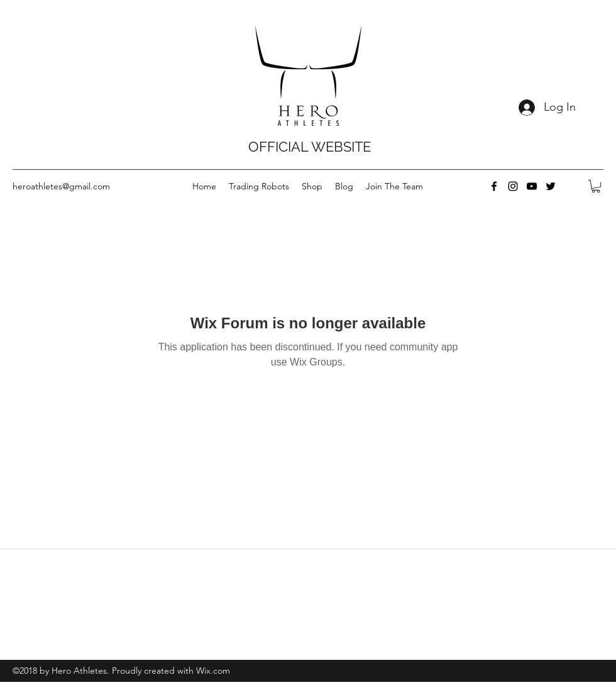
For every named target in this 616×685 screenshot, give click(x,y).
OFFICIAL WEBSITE (310, 147)
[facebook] (494, 186)
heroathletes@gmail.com (61, 186)
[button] (596, 186)
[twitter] (551, 186)
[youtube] (532, 186)
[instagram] (513, 186)
